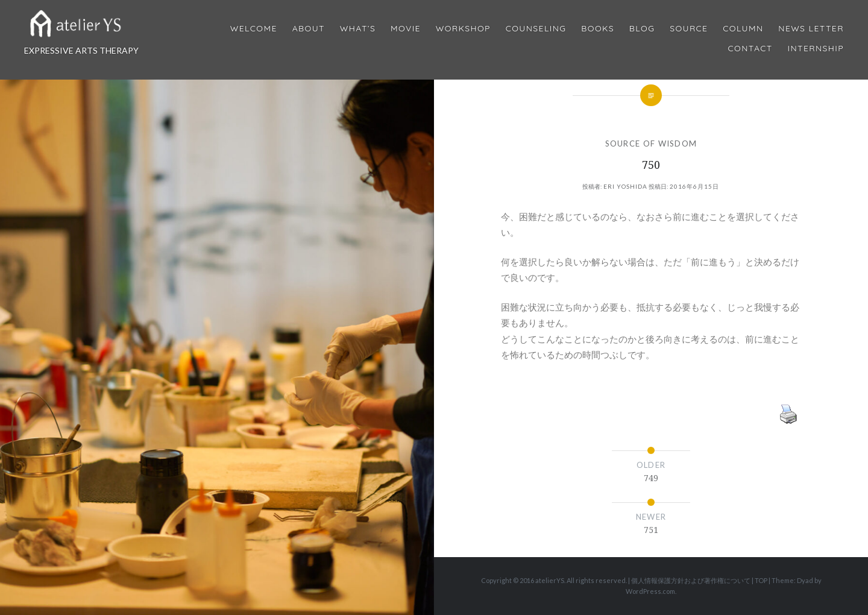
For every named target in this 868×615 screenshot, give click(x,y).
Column (743, 29)
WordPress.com (650, 591)
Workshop (463, 29)
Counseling (536, 29)
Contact (750, 49)
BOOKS (598, 29)
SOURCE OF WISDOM (651, 143)
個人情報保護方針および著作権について (691, 580)
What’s (358, 29)
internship (816, 49)
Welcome (254, 29)
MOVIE (406, 29)
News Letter (811, 29)
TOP (761, 580)
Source (689, 29)
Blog (642, 29)
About (309, 29)
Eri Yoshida (625, 186)
